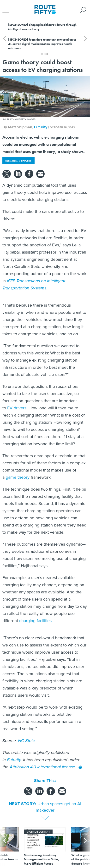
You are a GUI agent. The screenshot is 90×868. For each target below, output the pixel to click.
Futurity (41, 127)
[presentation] (5, 846)
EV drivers (17, 408)
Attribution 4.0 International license (42, 767)
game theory (18, 477)
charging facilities (35, 621)
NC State (27, 741)
